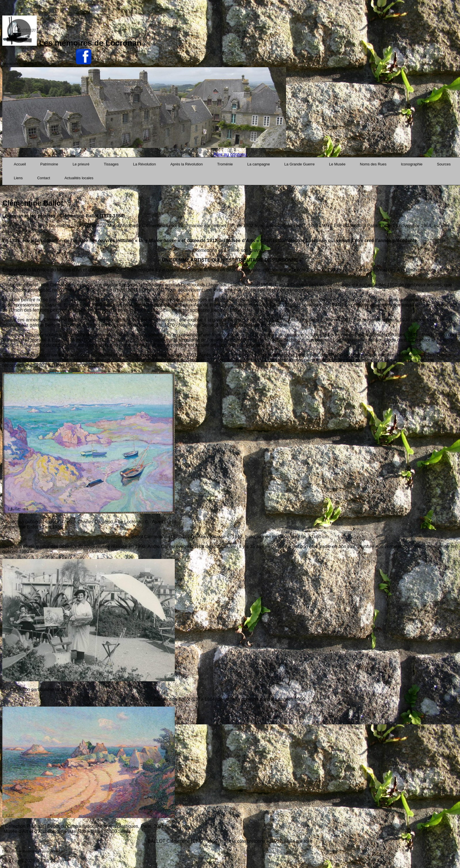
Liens (18, 178)
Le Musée (337, 164)
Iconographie (412, 164)
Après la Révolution (186, 164)
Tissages (111, 164)
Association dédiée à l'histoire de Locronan (38, 64)
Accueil (20, 164)
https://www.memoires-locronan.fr (30, 851)
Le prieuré (81, 164)
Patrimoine (49, 164)
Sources (444, 164)
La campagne (259, 164)
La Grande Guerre (300, 164)
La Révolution (145, 164)
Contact (44, 178)
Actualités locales (79, 178)
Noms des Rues (373, 164)
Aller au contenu (230, 154)
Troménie (225, 164)
